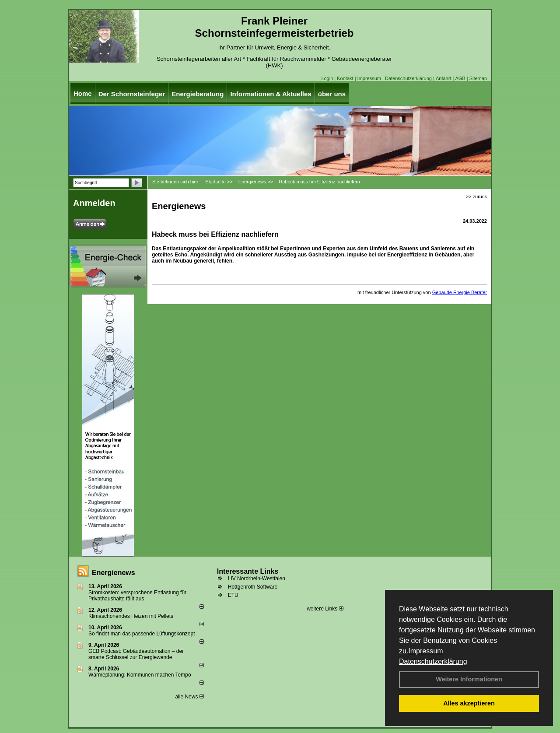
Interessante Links (248, 571)
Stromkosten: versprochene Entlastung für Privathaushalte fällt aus (137, 596)
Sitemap (478, 78)
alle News (189, 697)
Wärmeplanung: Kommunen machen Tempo (140, 675)
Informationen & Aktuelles (271, 94)
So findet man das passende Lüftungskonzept (142, 634)
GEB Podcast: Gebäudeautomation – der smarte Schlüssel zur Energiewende (136, 654)
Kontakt (345, 78)
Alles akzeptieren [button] (469, 703)
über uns (332, 94)
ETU (233, 595)
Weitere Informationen (469, 679)
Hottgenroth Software (253, 587)
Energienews (114, 573)
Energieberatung (198, 94)
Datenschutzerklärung (433, 661)
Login (327, 78)
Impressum (425, 651)
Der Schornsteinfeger (132, 94)
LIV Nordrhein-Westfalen (257, 579)
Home (83, 93)
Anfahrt (443, 78)
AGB (460, 78)
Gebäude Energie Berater (460, 292)
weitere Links (325, 609)
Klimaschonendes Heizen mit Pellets (131, 616)
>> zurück (476, 196)
